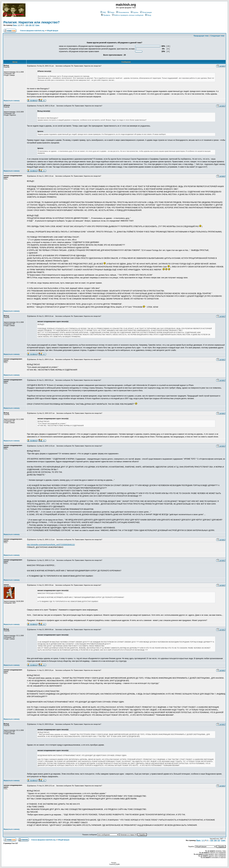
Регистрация (146, 12)
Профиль (106, 15)
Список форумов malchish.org (32, 31)
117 (33, 25)
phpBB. (118, 864)
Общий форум (52, 31)
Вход (148, 15)
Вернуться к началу (12, 101)
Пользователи (123, 12)
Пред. (15, 25)
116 (30, 25)
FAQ (103, 12)
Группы (135, 12)
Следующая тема (217, 36)
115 (27, 25)
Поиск (111, 12)
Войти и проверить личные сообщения (128, 15)
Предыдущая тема (201, 36)
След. (38, 25)
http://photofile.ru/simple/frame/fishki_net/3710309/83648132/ (51, 545)
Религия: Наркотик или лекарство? (31, 22)
